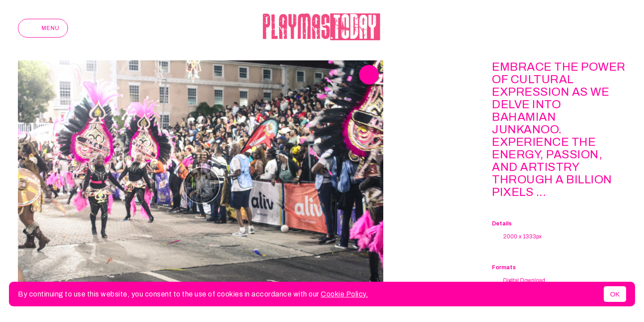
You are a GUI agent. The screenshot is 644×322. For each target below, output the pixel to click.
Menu (43, 28)
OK (615, 294)
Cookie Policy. (344, 294)
